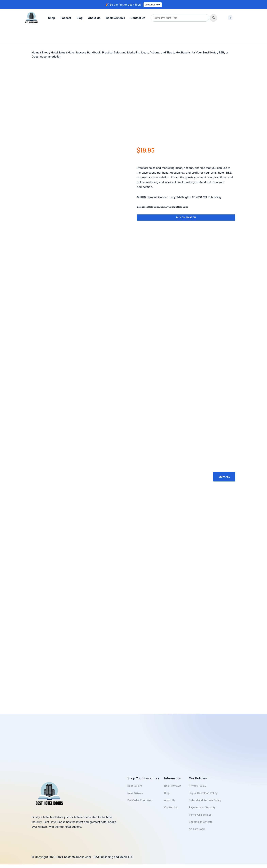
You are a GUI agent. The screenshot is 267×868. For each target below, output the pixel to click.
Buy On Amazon (186, 218)
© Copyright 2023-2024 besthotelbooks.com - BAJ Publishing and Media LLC (83, 861)
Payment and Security (203, 811)
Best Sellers (135, 789)
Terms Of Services (201, 819)
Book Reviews (115, 18)
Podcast (66, 18)
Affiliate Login (198, 834)
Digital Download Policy (204, 796)
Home (36, 52)
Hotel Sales (58, 52)
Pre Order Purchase (140, 804)
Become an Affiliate (201, 826)
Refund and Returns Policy (206, 804)
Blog (80, 18)
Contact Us (138, 18)
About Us (94, 18)
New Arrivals (167, 207)
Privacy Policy (198, 789)
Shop (52, 18)
